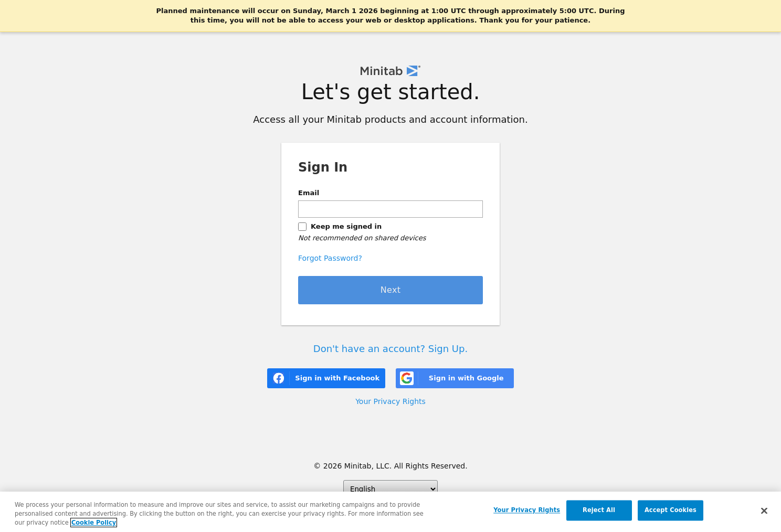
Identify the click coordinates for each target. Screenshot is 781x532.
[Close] (764, 512)
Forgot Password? (330, 258)
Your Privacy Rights (390, 401)
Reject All (599, 510)
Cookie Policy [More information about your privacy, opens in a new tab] (94, 523)
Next (391, 290)
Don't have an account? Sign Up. (390, 349)
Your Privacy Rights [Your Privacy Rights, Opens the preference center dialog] (527, 510)
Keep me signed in (346, 226)
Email (309, 193)
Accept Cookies (671, 510)
